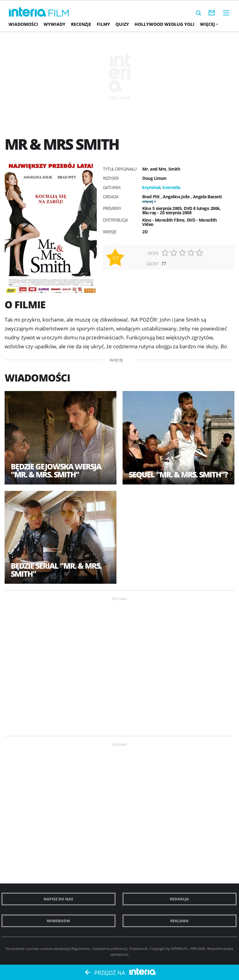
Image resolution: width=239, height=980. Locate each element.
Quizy (122, 24)
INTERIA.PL (180, 948)
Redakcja (179, 899)
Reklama (179, 921)
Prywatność (139, 948)
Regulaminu (81, 948)
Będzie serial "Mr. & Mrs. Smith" (56, 570)
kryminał (151, 187)
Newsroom (58, 921)
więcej (148, 201)
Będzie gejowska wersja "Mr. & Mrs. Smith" (56, 470)
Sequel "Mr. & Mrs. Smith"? (178, 474)
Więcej (209, 24)
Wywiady (55, 24)
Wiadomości (23, 24)
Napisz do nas (58, 899)
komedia (171, 187)
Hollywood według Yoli (165, 24)
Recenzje (81, 24)
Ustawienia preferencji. (110, 948)
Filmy (103, 24)
